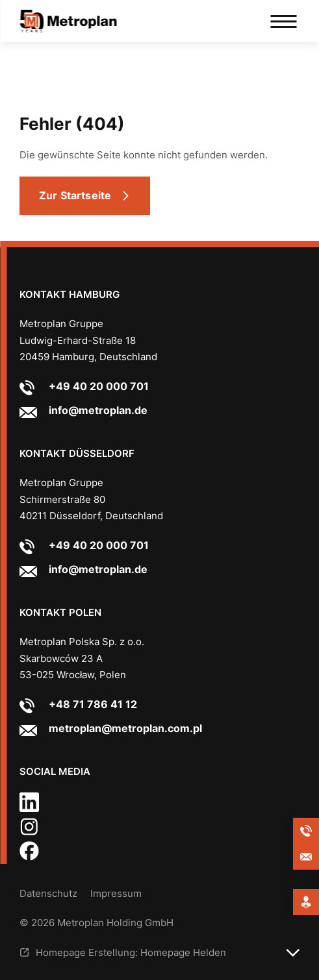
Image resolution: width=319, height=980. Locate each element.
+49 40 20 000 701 (99, 386)
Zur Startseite (75, 195)
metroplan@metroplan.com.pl (125, 728)
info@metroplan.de (98, 410)
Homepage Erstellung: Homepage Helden (131, 952)
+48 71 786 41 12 (93, 704)
